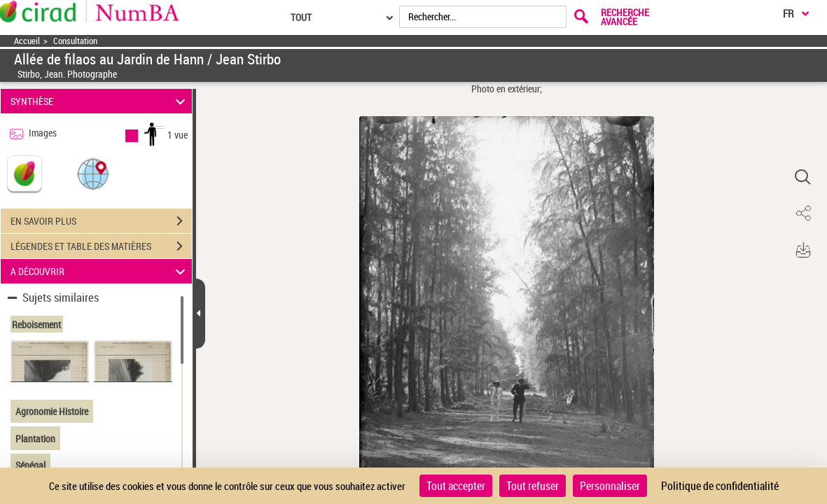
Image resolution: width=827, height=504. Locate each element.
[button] (93, 173)
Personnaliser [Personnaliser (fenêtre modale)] (610, 486)
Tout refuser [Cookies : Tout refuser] (533, 486)
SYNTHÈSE (100, 101)
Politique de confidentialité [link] (720, 486)
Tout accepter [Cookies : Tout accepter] (456, 486)
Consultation (75, 41)
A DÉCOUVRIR (100, 271)
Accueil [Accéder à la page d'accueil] (27, 41)
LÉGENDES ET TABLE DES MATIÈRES (101, 246)
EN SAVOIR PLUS (101, 221)
